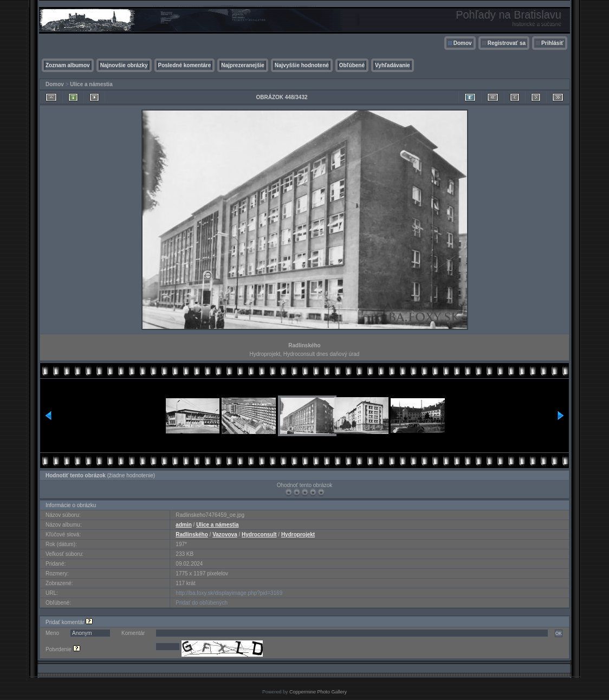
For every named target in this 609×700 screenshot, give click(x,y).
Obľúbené (352, 65)
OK (559, 633)
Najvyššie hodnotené (302, 65)
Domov (463, 43)
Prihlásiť (552, 43)
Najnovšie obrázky (124, 65)
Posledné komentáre (185, 65)
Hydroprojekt (298, 534)
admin (183, 525)
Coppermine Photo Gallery (318, 692)
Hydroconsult (259, 534)
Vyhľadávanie (393, 65)
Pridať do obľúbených (202, 603)
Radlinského (192, 534)
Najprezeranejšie (243, 65)
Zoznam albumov (68, 65)
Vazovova (225, 534)
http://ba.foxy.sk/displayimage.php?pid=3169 (229, 593)
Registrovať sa (507, 43)
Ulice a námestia (91, 84)
